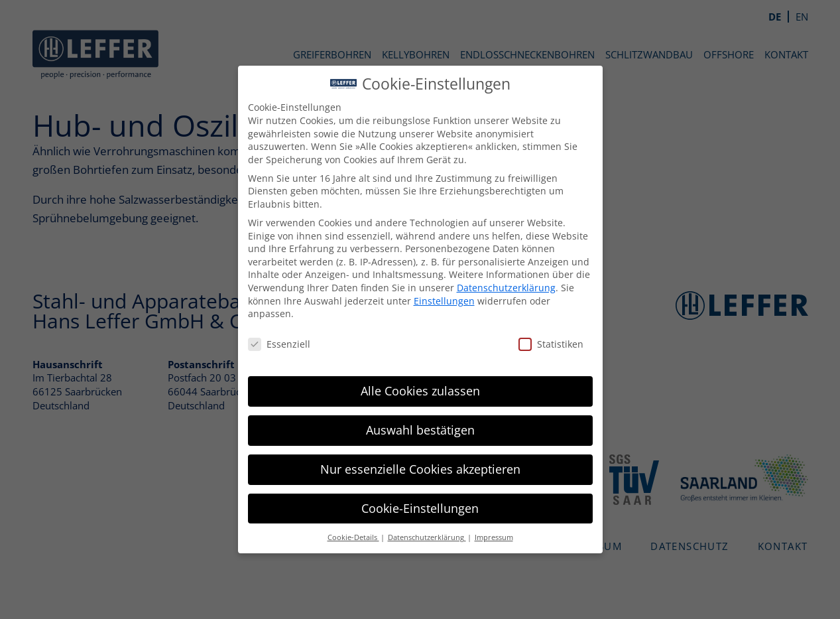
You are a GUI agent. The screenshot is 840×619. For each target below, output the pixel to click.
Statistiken (534, 344)
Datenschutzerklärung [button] (410, 537)
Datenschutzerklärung (489, 288)
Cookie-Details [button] (336, 537)
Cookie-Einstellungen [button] (403, 508)
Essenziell (262, 344)
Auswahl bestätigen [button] (403, 430)
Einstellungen (427, 301)
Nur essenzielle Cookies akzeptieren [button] (403, 469)
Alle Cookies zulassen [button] (403, 391)
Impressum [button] (477, 537)
